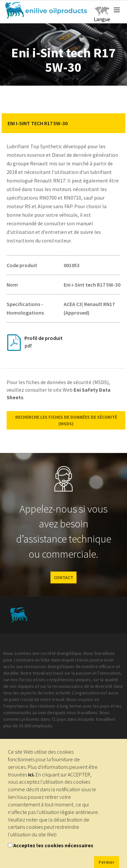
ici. (31, 774)
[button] (115, 123)
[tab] (63, 123)
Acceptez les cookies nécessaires (53, 845)
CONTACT (63, 577)
